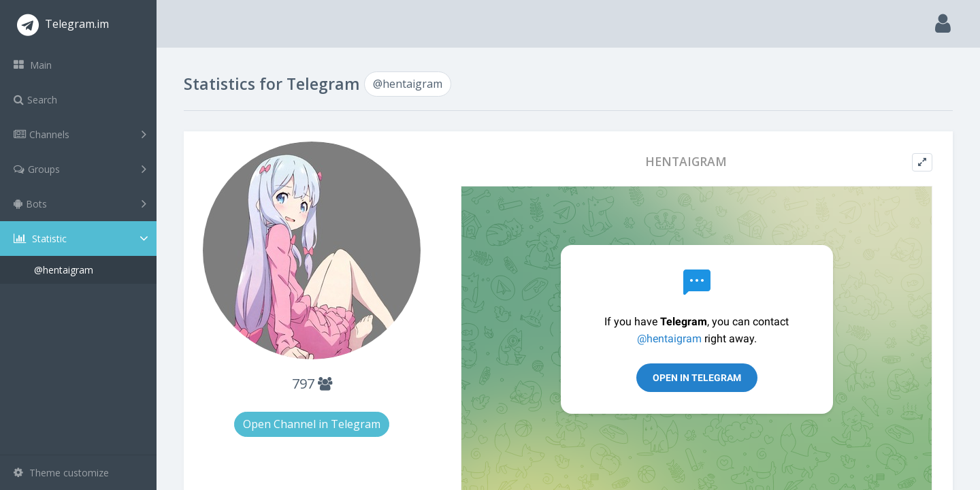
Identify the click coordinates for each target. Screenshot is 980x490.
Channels (80, 134)
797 (312, 383)
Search (35, 100)
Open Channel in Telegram (312, 424)
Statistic (82, 239)
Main (33, 65)
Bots (80, 203)
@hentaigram (64, 270)
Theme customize (61, 473)
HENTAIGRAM (686, 162)
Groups (80, 169)
